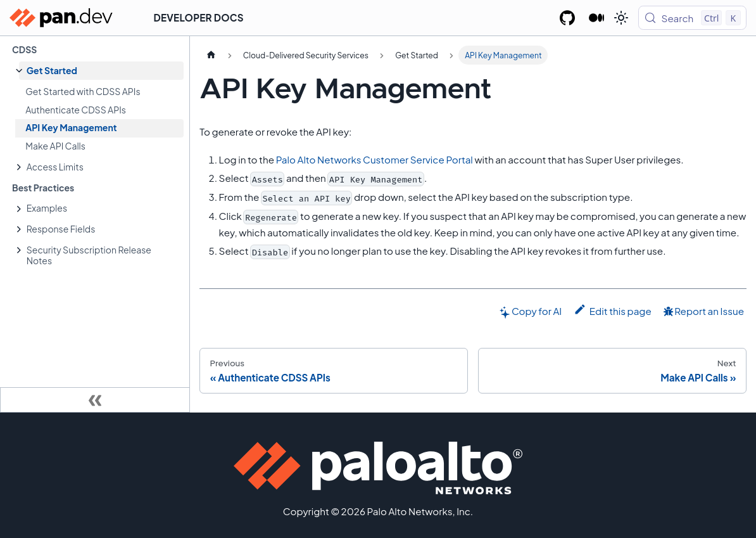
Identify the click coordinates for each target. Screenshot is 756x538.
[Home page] (211, 55)
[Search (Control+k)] (692, 18)
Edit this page (613, 310)
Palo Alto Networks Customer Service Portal (375, 159)
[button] (101, 71)
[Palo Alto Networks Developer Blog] (597, 18)
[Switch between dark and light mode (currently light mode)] (621, 18)
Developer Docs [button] (199, 17)
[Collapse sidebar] (95, 400)
